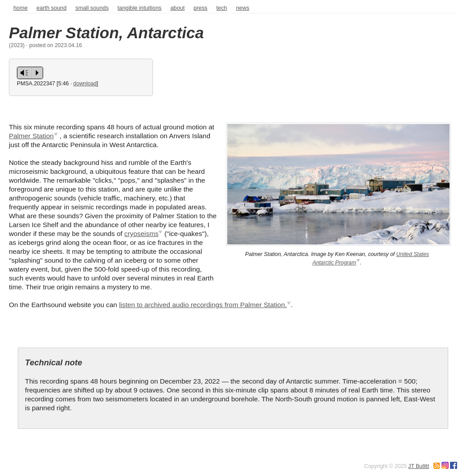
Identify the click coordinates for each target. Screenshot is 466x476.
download (85, 84)
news (243, 8)
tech (222, 8)
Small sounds (92, 8)
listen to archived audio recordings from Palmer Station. (203, 305)
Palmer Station (31, 136)
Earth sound (52, 8)
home (20, 8)
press (200, 8)
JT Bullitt (419, 466)
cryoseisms (142, 234)
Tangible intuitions (139, 8)
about (177, 8)
